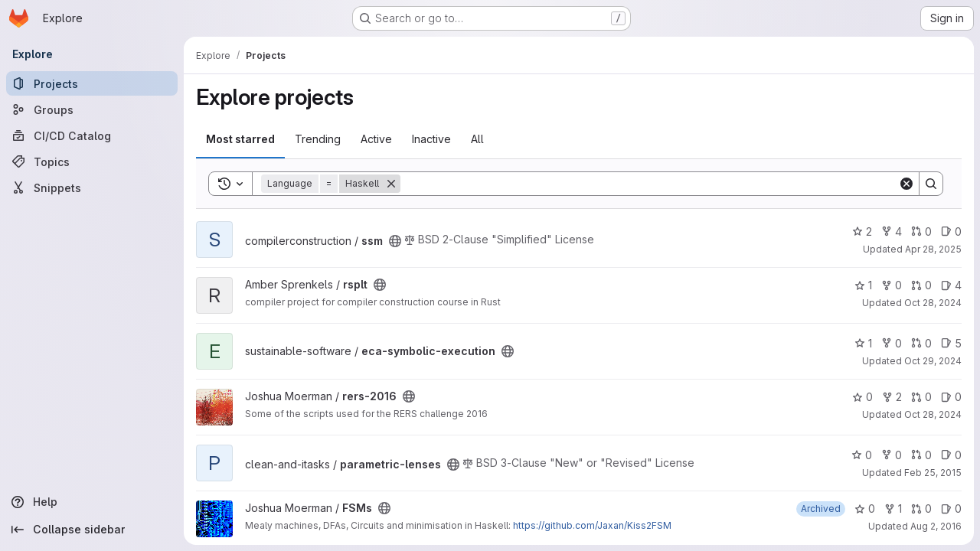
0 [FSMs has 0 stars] (865, 509)
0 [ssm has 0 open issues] (951, 231)
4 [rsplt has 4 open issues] (951, 285)
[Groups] (92, 109)
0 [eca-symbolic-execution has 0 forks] (892, 343)
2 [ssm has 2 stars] (862, 231)
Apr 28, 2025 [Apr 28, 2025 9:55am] (933, 249)
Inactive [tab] (431, 139)
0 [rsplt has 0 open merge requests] (921, 285)
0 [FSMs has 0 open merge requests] (921, 509)
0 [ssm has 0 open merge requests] (921, 231)
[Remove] (391, 184)
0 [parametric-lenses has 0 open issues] (951, 455)
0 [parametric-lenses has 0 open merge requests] (921, 455)
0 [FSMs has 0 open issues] (951, 509)
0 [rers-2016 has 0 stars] (862, 397)
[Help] (92, 502)
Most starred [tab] (240, 139)
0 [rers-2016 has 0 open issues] (951, 397)
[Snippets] (92, 187)
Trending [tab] (318, 139)
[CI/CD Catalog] (92, 135)
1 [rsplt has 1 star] (863, 285)
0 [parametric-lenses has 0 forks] (892, 455)
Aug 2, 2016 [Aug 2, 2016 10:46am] (936, 526)
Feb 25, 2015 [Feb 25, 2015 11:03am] (933, 473)
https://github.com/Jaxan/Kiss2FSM (592, 525)
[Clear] (906, 184)
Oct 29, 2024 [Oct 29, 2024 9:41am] (933, 361)
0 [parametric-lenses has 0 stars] (862, 455)
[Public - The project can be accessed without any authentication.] (395, 241)
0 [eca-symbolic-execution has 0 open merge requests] (921, 343)
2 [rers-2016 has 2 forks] (892, 397)
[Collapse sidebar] (92, 530)
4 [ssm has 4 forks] (892, 231)
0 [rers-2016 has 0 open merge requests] (921, 397)
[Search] (649, 184)
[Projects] (92, 83)
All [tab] (477, 139)
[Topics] (92, 161)
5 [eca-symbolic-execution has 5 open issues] (951, 343)
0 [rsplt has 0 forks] (892, 285)
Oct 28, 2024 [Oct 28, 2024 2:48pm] (933, 303)
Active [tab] (376, 139)
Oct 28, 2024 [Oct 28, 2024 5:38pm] (933, 414)
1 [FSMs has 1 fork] (893, 509)
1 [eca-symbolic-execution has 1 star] (863, 343)
